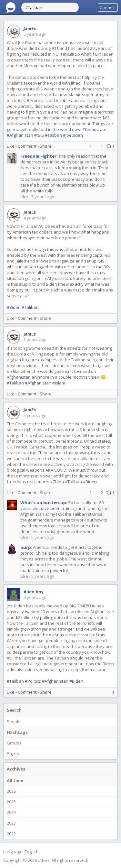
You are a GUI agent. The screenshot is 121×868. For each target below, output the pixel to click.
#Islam (59, 383)
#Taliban (53, 135)
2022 (11, 834)
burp (26, 547)
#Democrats (94, 129)
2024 (11, 812)
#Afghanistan (20, 135)
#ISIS (39, 135)
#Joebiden (73, 135)
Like (11, 146)
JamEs (30, 28)
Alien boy (34, 592)
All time (15, 780)
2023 (11, 823)
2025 (11, 802)
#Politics (33, 681)
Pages (13, 753)
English (31, 852)
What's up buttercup (43, 503)
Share (46, 146)
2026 (11, 791)
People (14, 722)
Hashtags (17, 732)
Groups (14, 743)
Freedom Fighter (38, 156)
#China (57, 482)
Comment (27, 146)
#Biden (14, 307)
